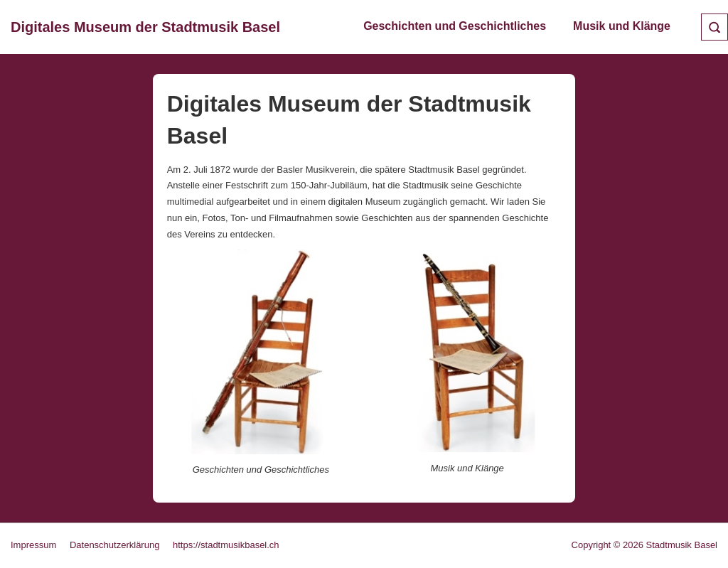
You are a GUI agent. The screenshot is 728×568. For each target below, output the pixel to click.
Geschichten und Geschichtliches (455, 26)
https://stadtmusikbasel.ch (226, 545)
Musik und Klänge (622, 26)
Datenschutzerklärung (114, 545)
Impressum (33, 545)
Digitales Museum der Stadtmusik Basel (145, 27)
